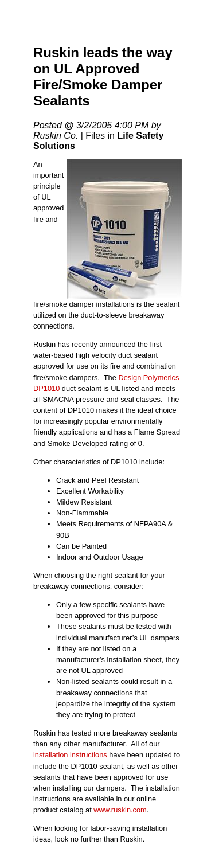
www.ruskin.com (120, 810)
